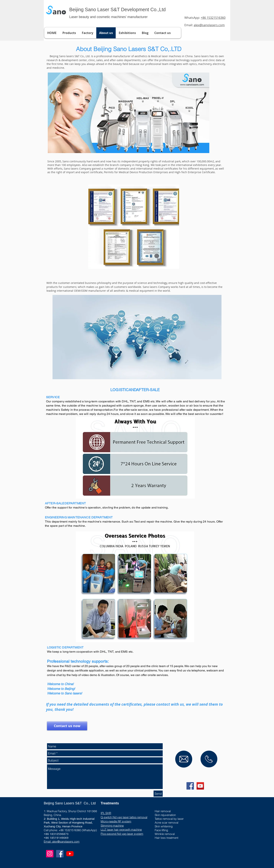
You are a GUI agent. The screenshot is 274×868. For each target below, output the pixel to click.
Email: (205, 25)
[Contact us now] (67, 726)
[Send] (158, 794)
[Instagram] (50, 854)
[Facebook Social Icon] (190, 786)
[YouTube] (70, 854)
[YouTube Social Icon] (200, 786)
